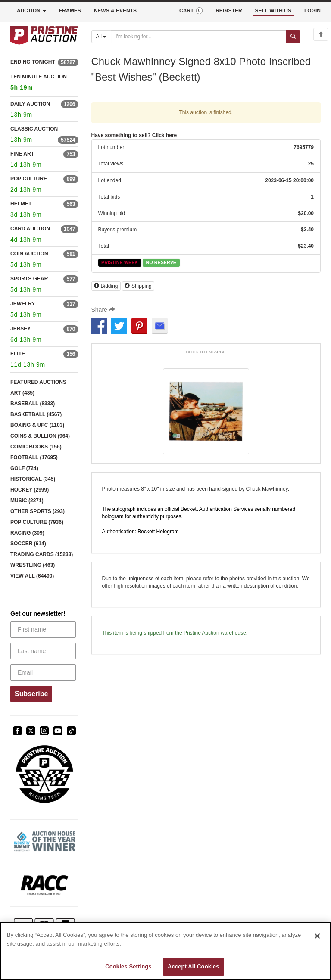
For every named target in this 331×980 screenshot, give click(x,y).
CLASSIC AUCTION (34, 129)
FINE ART (22, 154)
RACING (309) (27, 533)
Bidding (106, 286)
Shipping (138, 286)
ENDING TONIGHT (33, 62)
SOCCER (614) (28, 544)
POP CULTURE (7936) (37, 522)
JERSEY (20, 329)
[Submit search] (293, 37)
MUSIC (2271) (27, 501)
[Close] (317, 936)
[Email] (43, 672)
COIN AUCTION (29, 254)
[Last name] (43, 651)
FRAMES (70, 11)
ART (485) (22, 393)
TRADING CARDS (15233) (42, 554)
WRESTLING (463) (33, 565)
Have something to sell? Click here (134, 135)
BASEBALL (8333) (33, 404)
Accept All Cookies (194, 966)
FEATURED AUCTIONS (38, 382)
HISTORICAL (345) (33, 479)
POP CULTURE (29, 179)
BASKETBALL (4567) (36, 414)
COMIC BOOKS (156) (36, 447)
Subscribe (31, 694)
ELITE (18, 354)
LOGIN (312, 11)
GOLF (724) (24, 468)
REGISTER (229, 11)
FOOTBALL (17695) (34, 457)
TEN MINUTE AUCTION (44, 83)
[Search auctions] (198, 37)
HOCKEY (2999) (30, 490)
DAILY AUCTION (30, 104)
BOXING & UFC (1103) (37, 425)
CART (191, 11)
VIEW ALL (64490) (32, 576)
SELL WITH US (273, 11)
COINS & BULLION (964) (40, 436)
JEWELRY (23, 304)
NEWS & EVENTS (115, 11)
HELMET (21, 204)
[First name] (43, 629)
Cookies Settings (128, 966)
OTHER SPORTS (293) (37, 511)
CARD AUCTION (30, 229)
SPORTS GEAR (29, 279)
